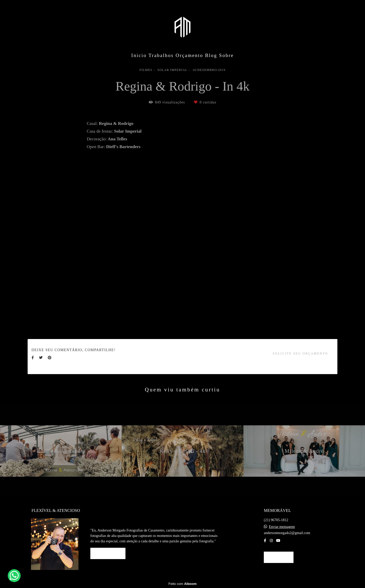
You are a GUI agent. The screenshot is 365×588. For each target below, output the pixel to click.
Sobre (227, 55)
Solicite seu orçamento (300, 354)
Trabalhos (161, 55)
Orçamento (189, 55)
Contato (279, 557)
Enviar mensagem (282, 527)
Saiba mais (108, 553)
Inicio (139, 55)
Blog (211, 55)
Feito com (182, 584)
